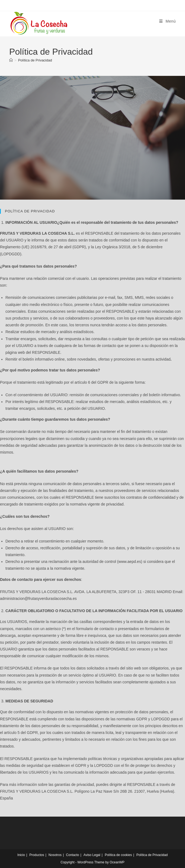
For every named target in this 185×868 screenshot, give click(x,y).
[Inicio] (11, 60)
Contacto (72, 855)
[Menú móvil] (168, 21)
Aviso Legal (92, 855)
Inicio (21, 855)
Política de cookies (118, 855)
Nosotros (55, 855)
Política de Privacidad (35, 60)
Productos (37, 855)
